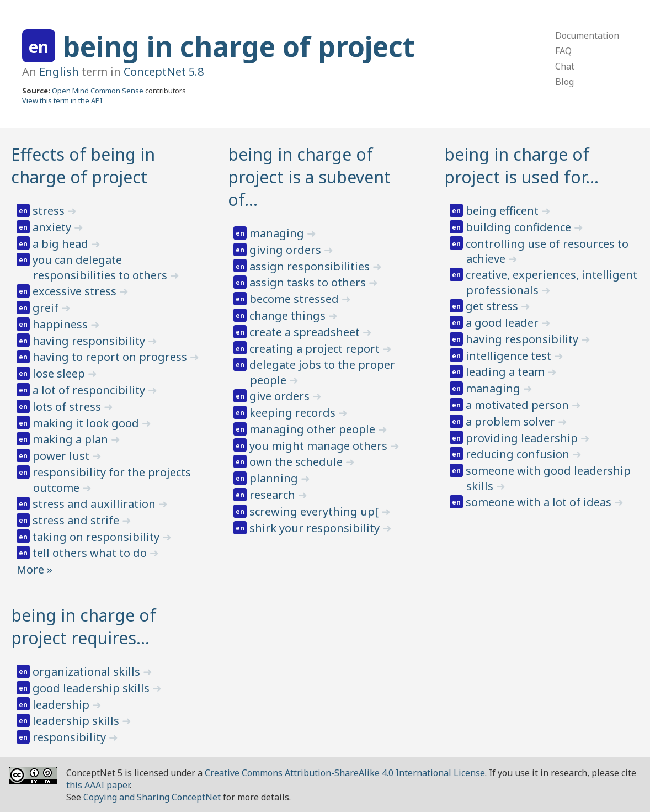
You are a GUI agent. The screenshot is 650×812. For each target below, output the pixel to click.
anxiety (53, 227)
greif (47, 308)
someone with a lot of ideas (540, 502)
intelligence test (510, 356)
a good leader (504, 323)
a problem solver (512, 421)
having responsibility (90, 341)
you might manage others (320, 446)
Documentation (587, 35)
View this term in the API (62, 100)
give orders (281, 396)
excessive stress (76, 291)
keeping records (294, 413)
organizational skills (88, 672)
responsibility (71, 737)
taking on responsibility (97, 537)
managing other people (314, 429)
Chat (565, 66)
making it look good (87, 423)
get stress (493, 306)
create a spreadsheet (306, 332)
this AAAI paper (98, 785)
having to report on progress (111, 357)
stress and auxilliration (95, 504)
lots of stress (68, 407)
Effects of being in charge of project (83, 166)
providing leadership (523, 438)
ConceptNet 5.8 (164, 71)
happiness (62, 324)
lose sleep (60, 373)
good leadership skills (92, 688)
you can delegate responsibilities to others (101, 267)
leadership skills (77, 721)
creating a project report (316, 349)
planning (275, 478)
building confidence (520, 227)
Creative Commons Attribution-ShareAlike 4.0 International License (345, 773)
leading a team (507, 372)
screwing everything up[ (315, 511)
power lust (62, 456)
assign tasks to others (309, 282)
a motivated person (519, 405)
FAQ (563, 51)
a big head (62, 244)
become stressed (295, 299)
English (59, 71)
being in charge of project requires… (84, 627)
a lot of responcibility (90, 390)
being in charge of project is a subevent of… (309, 177)
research (274, 495)
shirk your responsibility (316, 528)
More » (34, 569)
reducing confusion (519, 454)
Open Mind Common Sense (98, 91)
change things (289, 315)
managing (278, 233)
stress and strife (77, 520)
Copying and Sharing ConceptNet (152, 797)
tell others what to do (91, 553)
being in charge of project (239, 46)
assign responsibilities (311, 266)
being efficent (504, 211)
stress (50, 211)
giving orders (287, 250)
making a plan (72, 439)
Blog (564, 82)
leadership (62, 705)
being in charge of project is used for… (521, 166)
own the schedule (297, 462)
